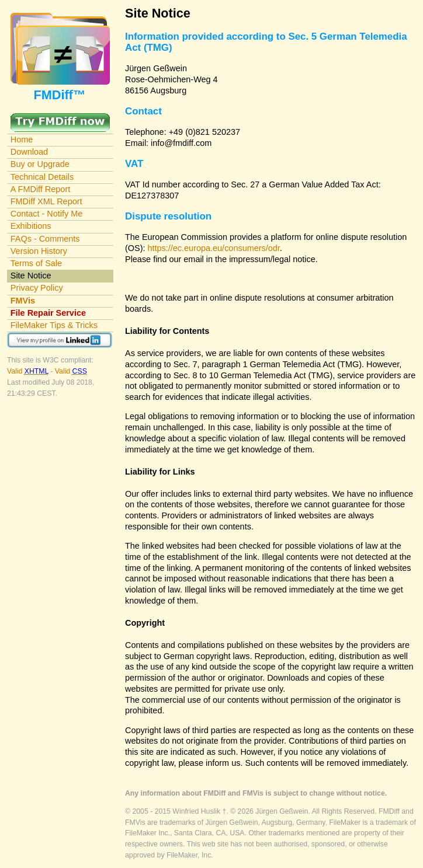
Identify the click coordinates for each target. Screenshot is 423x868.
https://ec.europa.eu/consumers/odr (214, 248)
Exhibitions (31, 226)
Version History (39, 251)
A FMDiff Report (40, 189)
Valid (29, 371)
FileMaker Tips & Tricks (54, 325)
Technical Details (42, 177)
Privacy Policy (37, 288)
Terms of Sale (36, 263)
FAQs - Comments (45, 239)
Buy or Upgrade (40, 164)
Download (29, 152)
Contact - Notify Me (47, 214)
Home (22, 140)
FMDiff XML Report (46, 201)
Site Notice (31, 276)
